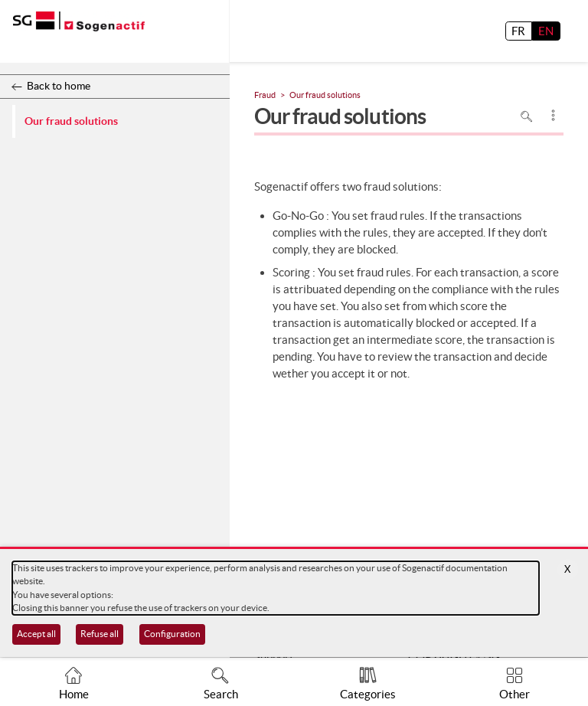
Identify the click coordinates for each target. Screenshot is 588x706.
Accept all (36, 634)
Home (74, 694)
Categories (368, 694)
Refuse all (100, 634)
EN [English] (546, 31)
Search (221, 694)
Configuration (172, 634)
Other (514, 694)
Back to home (59, 86)
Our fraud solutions (71, 121)
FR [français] (518, 31)
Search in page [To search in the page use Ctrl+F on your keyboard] (527, 116)
